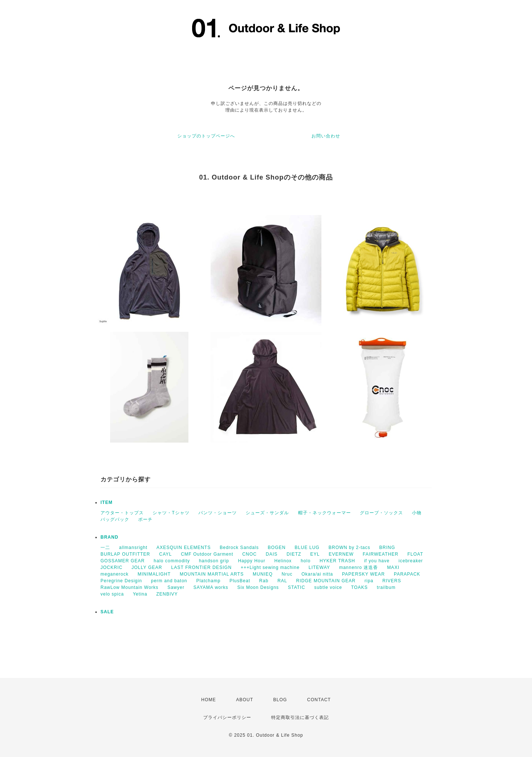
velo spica (112, 594)
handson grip (214, 561)
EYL (315, 554)
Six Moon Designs (258, 587)
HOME (209, 700)
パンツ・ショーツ (218, 513)
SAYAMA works (211, 587)
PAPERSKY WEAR (364, 574)
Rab (264, 581)
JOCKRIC (112, 567)
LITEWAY (319, 567)
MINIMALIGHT (154, 574)
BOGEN (277, 548)
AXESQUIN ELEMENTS (183, 548)
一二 (105, 548)
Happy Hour (252, 561)
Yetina (140, 594)
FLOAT (415, 554)
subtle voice (328, 587)
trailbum (386, 587)
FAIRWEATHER (381, 554)
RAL (282, 581)
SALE (107, 612)
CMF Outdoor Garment (207, 554)
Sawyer (176, 587)
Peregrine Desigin (121, 581)
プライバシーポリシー (227, 717)
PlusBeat (240, 581)
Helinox (283, 561)
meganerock (115, 574)
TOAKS (359, 587)
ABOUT (245, 700)
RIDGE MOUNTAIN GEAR (326, 581)
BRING (387, 548)
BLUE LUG (307, 548)
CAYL (166, 554)
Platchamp (208, 581)
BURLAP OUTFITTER (125, 554)
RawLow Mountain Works (129, 587)
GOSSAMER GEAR (123, 561)
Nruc (287, 574)
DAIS (272, 554)
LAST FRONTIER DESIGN (201, 567)
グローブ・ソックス (381, 513)
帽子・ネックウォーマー (325, 513)
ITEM (107, 502)
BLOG (280, 700)
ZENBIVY (167, 594)
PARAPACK (407, 574)
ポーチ (145, 519)
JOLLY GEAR (147, 567)
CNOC (250, 554)
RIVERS (392, 581)
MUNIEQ (263, 574)
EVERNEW (341, 554)
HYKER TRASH (337, 561)
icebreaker (411, 561)
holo (306, 561)
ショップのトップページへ (206, 136)
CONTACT (319, 700)
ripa (369, 581)
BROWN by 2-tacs (349, 548)
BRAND (109, 537)
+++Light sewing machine (270, 567)
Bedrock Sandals (239, 548)
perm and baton (169, 581)
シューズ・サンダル (267, 513)
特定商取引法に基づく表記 (300, 717)
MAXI (393, 567)
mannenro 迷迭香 (359, 567)
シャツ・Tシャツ (171, 513)
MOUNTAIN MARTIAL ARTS (212, 574)
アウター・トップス (122, 513)
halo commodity (172, 561)
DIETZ (294, 554)
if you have (377, 561)
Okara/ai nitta (317, 574)
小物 (417, 513)
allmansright (133, 548)
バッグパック (115, 519)
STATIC (296, 587)
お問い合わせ (326, 136)
